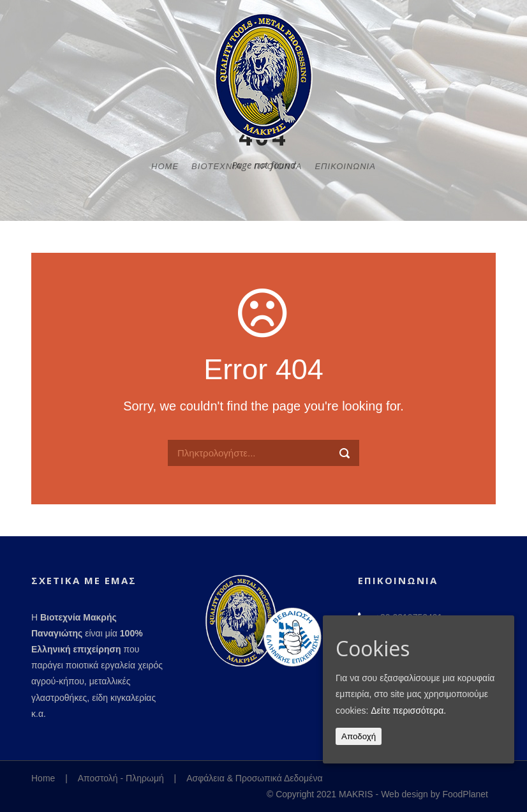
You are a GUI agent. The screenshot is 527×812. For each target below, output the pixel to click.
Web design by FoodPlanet (434, 794)
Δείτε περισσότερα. (408, 710)
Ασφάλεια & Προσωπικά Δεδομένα (254, 778)
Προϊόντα (278, 166)
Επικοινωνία (345, 166)
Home (165, 166)
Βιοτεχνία (216, 166)
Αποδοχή (359, 736)
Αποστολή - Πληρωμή (121, 778)
